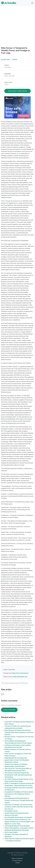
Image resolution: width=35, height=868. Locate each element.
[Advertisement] (17, 25)
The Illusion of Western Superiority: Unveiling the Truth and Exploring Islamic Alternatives (18, 775)
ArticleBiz (8, 3)
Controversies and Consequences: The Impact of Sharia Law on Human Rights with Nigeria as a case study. (19, 822)
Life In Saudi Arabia (11, 832)
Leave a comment (9, 710)
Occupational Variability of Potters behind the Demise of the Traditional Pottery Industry (19, 794)
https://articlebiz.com (20, 677)
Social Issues (6, 59)
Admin (17, 863)
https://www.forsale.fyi (20, 673)
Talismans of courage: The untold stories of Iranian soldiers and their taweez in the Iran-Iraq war (19, 807)
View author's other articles (18, 91)
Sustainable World (11, 811)
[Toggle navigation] (32, 3)
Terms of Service (17, 858)
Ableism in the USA (11, 815)
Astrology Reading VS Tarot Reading (17, 826)
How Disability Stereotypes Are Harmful (18, 817)
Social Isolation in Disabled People (17, 813)
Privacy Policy (17, 861)
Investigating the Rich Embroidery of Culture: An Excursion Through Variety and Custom (19, 800)
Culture (15, 59)
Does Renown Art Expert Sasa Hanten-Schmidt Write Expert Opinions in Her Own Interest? (19, 732)
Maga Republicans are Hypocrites (16, 758)
